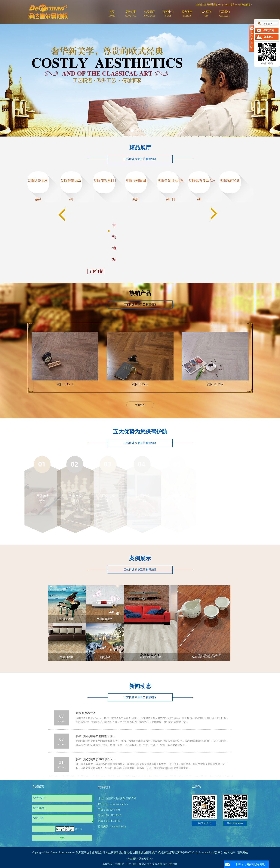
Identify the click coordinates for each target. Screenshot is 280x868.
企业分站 (200, 5)
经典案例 (187, 14)
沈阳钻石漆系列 (199, 190)
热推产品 (107, 864)
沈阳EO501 (65, 384)
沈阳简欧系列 (104, 181)
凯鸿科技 (243, 853)
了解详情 (96, 271)
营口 (149, 864)
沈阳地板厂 (150, 853)
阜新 (175, 864)
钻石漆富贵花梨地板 (204, 657)
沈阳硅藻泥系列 (71, 190)
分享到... (268, 37)
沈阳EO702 (215, 384)
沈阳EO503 (140, 384)
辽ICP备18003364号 (187, 853)
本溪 (165, 864)
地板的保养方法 (86, 713)
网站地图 (211, 5)
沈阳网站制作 (146, 859)
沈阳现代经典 (230, 181)
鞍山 (144, 864)
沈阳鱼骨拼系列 (168, 190)
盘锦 (160, 864)
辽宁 (129, 864)
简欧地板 (105, 657)
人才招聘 (206, 14)
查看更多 (140, 405)
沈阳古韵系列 (38, 181)
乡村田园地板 (105, 619)
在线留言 (269, 30)
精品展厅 (149, 14)
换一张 (78, 829)
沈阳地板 (138, 853)
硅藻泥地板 (67, 619)
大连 (139, 864)
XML (226, 5)
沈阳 (134, 864)
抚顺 (155, 864)
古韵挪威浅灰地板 (150, 657)
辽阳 (170, 864)
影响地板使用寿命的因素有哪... (95, 736)
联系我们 (225, 14)
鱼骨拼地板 (67, 657)
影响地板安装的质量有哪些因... (95, 759)
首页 (112, 14)
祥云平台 (218, 853)
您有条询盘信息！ (242, 5)
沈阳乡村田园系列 (136, 190)
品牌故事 (131, 14)
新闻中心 (168, 14)
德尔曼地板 (125, 853)
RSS (219, 5)
